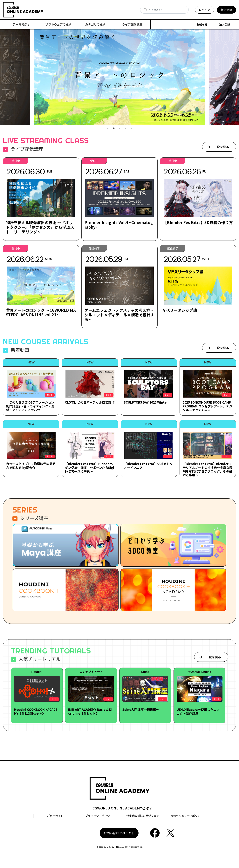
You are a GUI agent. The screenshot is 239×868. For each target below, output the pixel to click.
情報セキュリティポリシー (187, 816)
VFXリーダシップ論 (180, 310)
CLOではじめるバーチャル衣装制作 (90, 402)
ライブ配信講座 (132, 24)
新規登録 (226, 10)
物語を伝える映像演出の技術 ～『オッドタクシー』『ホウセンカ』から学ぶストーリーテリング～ (40, 227)
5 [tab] (131, 129)
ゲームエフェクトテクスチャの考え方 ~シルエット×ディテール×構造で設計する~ (119, 315)
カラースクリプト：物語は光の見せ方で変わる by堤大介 (31, 466)
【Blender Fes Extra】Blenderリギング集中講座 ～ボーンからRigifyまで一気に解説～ (89, 468)
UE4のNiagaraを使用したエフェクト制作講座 (198, 711)
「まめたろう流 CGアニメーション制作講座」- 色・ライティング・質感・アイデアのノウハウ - (30, 406)
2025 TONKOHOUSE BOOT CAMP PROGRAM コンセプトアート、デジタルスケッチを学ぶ (207, 406)
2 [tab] (114, 129)
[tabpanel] (119, 77)
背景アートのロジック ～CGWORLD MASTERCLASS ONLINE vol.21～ (41, 313)
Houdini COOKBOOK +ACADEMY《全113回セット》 (36, 711)
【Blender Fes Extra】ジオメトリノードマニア (148, 466)
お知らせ (202, 24)
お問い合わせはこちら (119, 833)
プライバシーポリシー (99, 816)
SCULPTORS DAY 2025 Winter (146, 402)
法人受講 (225, 24)
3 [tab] (119, 129)
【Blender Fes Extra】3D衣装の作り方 (198, 223)
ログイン (204, 10)
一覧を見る (221, 147)
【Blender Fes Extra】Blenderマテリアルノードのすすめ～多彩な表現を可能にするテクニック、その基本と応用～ (208, 469)
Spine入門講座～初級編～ (141, 710)
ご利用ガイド (55, 816)
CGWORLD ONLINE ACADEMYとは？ (122, 808)
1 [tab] (108, 129)
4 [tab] (125, 129)
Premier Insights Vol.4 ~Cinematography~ (119, 225)
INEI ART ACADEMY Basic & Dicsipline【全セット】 (90, 711)
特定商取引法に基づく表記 (143, 816)
